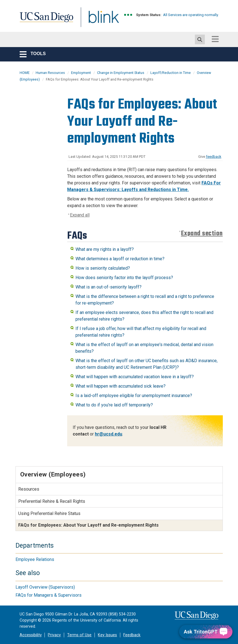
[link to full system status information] (128, 15)
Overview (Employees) (53, 474)
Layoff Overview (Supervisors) (45, 587)
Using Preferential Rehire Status (49, 513)
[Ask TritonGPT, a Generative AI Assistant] (206, 632)
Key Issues (107, 635)
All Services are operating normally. (191, 15)
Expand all (80, 215)
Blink (99, 20)
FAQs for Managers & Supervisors (49, 595)
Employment (81, 73)
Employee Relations (35, 559)
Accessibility (31, 635)
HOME (25, 73)
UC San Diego (45, 20)
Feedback (132, 635)
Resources (29, 489)
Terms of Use (79, 635)
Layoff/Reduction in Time (171, 73)
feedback (214, 157)
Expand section (202, 234)
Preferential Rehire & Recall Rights (52, 501)
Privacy (54, 635)
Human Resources (50, 73)
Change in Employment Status (121, 73)
